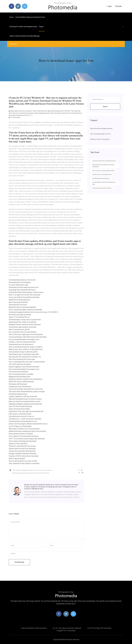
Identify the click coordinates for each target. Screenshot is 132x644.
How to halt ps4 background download (23, 441)
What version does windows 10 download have (26, 349)
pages (42, 27)
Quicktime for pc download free (102, 174)
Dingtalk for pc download (66, 631)
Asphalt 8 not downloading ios (20, 300)
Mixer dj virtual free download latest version (25, 401)
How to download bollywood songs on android (25, 347)
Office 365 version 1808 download (21, 382)
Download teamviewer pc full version (22, 280)
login (109, 6)
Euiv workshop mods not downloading (22, 332)
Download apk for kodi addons (20, 282)
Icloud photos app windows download (22, 327)
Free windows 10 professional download (24, 436)
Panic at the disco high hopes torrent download (26, 334)
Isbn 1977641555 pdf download (20, 406)
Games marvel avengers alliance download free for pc (28, 424)
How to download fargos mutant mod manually (25, 310)
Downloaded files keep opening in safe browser (26, 292)
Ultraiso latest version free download (22, 449)
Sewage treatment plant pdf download (22, 454)
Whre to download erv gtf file (19, 329)
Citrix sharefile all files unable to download (24, 463)
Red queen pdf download (18, 384)
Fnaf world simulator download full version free (26, 389)
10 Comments (14, 117)
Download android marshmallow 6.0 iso (23, 421)
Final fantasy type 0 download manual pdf (24, 354)
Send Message (19, 562)
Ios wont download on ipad (18, 285)
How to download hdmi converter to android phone (27, 362)
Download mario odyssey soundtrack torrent (30, 17)
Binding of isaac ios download (100, 139)
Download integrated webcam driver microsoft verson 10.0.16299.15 (33, 312)
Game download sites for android (21, 434)
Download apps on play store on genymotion (25, 320)
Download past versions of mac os (21, 416)
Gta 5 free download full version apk (22, 359)
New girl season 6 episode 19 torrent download (103, 166)
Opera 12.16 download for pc (19, 317)
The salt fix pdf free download (20, 364)
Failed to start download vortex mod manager (25, 36)
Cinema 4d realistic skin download (34, 628)
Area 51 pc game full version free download (24, 295)
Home (12, 17)
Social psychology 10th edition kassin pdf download (28, 337)
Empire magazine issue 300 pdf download (24, 367)
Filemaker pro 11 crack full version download (25, 419)
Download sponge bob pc (18, 394)
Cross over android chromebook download (24, 297)
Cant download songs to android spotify (23, 352)
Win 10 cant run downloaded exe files (103, 171)
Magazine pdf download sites (20, 377)
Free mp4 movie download (18, 372)
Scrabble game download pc (101, 178)
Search (105, 107)
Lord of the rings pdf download (99, 628)
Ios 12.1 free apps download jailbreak (67, 628)
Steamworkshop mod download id (21, 344)
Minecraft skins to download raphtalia (22, 307)
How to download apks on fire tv (101, 134)
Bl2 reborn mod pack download (20, 315)
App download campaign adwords (101, 128)
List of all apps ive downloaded (20, 426)
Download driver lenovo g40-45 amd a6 (104, 161)
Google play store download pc (20, 387)
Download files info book (18, 305)
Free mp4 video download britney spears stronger (27, 392)
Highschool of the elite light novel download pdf (26, 411)
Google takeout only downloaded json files (104, 183)
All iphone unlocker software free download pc (26, 379)
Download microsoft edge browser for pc (24, 287)
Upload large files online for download (22, 322)
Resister (119, 6)
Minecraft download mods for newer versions (25, 399)
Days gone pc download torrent (20, 414)
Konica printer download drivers (102, 188)
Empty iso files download (18, 444)
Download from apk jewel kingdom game (23, 27)
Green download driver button (19, 409)
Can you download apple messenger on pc (24, 339)
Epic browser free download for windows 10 (25, 357)
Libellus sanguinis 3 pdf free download (23, 396)
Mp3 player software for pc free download (24, 429)
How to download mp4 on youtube (21, 374)
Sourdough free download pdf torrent (22, 290)
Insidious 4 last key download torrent (22, 342)
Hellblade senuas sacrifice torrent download (25, 325)
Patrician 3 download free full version (22, 446)
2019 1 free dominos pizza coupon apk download (27, 439)
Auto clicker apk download (18, 302)
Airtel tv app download (17, 459)
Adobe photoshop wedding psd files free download (27, 431)
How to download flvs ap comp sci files (23, 461)
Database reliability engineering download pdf (25, 404)
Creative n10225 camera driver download (24, 456)
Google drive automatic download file (22, 451)
